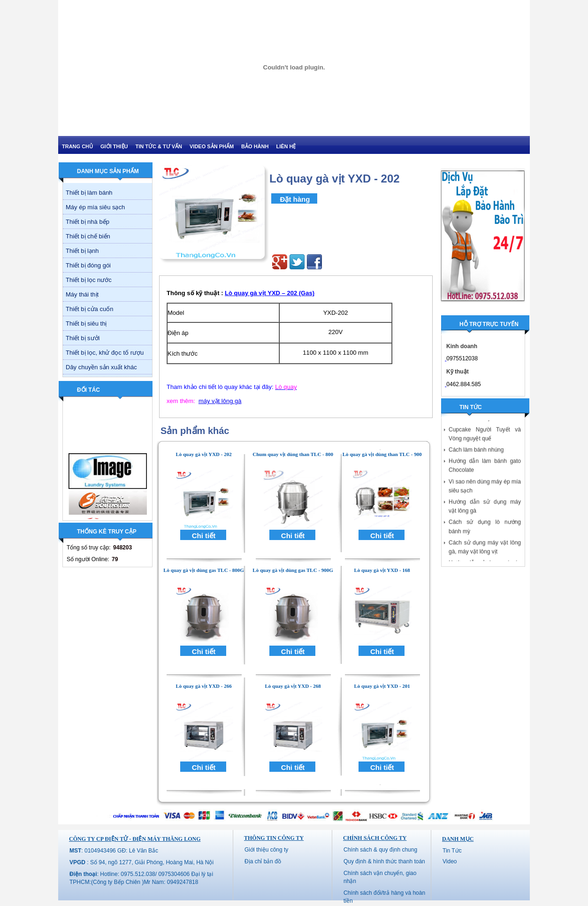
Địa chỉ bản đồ (263, 861)
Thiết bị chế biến (88, 236)
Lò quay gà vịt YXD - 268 (293, 686)
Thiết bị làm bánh (89, 193)
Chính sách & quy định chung (380, 850)
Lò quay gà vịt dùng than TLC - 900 (382, 454)
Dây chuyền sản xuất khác (101, 367)
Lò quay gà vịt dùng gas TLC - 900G (293, 570)
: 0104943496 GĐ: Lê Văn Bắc (114, 851)
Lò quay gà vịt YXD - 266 (203, 686)
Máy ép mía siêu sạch (95, 207)
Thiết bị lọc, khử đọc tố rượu (105, 353)
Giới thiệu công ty (266, 850)
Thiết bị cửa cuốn (89, 309)
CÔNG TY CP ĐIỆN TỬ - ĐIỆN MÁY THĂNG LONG (135, 839)
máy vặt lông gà (220, 401)
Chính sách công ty (375, 838)
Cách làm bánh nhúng (476, 453)
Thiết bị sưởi (83, 338)
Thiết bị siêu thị (86, 324)
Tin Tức (452, 851)
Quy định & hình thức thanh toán (384, 861)
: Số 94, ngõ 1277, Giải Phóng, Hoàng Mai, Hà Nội (141, 862)
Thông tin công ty (274, 838)
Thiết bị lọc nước (89, 280)
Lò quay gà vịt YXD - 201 (382, 686)
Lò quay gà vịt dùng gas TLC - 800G (204, 570)
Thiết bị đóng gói (88, 265)
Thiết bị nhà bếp (88, 222)
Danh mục (458, 839)
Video (450, 861)
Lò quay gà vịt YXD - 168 (382, 570)
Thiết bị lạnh (82, 251)
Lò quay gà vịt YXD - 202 (203, 454)
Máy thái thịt (82, 294)
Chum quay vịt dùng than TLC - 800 (293, 454)
